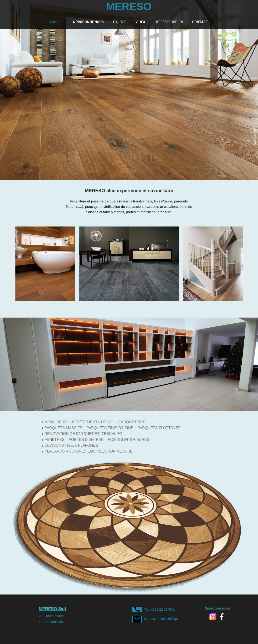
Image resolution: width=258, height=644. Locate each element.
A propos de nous (88, 22)
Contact (200, 22)
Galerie (120, 22)
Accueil (56, 22)
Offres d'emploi (169, 22)
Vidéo (140, 22)
